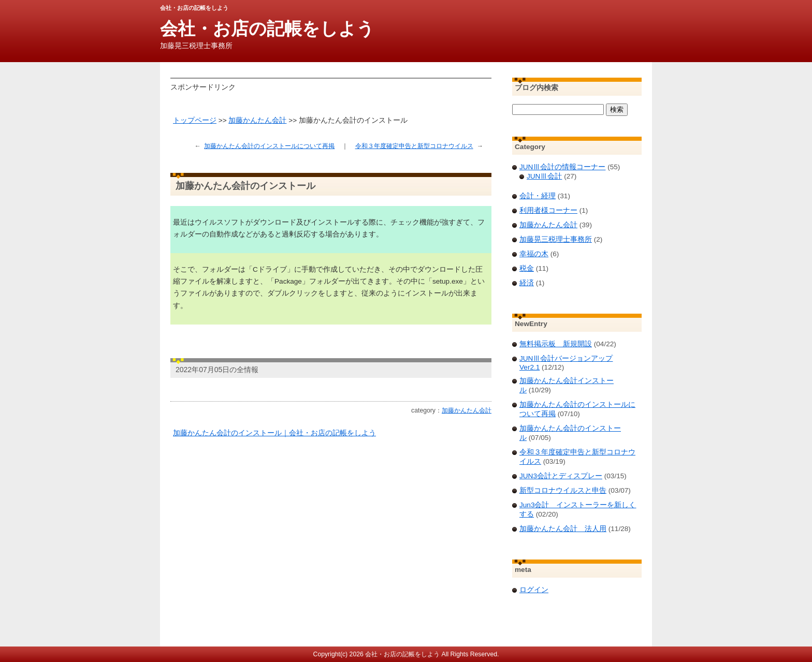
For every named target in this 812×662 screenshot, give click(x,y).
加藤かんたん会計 (257, 120)
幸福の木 (534, 254)
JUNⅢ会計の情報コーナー (562, 167)
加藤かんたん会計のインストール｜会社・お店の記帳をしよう (274, 433)
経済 (527, 283)
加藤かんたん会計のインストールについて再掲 (269, 146)
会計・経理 (538, 196)
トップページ (195, 120)
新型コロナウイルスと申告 (563, 490)
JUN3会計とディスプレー (561, 476)
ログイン (534, 590)
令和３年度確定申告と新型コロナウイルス (414, 146)
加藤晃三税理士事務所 (556, 239)
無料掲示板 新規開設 (556, 344)
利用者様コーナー (548, 210)
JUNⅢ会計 (544, 176)
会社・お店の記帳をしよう (267, 28)
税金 (527, 268)
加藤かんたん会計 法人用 (563, 529)
